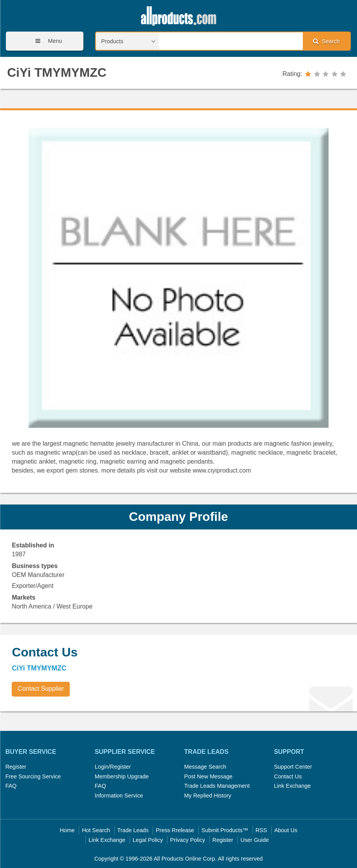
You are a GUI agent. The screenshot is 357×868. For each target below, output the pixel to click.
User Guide (255, 840)
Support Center (293, 767)
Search (326, 41)
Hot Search (96, 830)
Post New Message (209, 776)
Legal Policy (148, 840)
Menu (46, 41)
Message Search (205, 767)
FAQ (11, 786)
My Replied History (208, 796)
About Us (286, 830)
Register (16, 767)
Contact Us (288, 776)
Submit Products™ (225, 830)
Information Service (119, 796)
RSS (261, 830)
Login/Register (113, 767)
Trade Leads (133, 830)
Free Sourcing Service (33, 776)
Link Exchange (292, 786)
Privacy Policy (188, 840)
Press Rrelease (175, 830)
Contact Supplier (41, 689)
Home (67, 830)
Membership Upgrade (122, 776)
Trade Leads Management (217, 786)
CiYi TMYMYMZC (57, 72)
